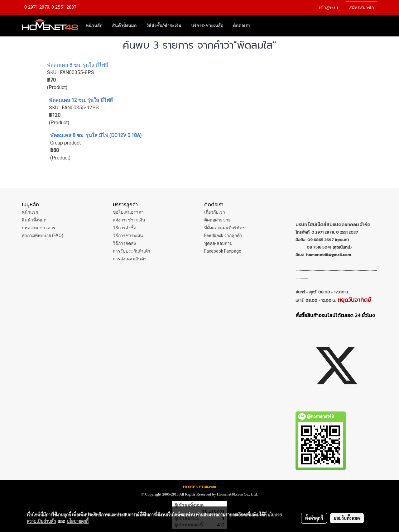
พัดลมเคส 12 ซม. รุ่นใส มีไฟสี (81, 100)
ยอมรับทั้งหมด (347, 518)
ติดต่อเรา (242, 26)
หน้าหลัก (94, 26)
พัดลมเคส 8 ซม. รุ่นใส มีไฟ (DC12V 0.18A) (96, 135)
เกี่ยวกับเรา (215, 212)
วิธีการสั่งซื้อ (125, 228)
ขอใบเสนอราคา (128, 212)
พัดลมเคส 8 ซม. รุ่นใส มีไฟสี (78, 65)
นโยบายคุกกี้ (78, 521)
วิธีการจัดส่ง (124, 243)
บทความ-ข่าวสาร (39, 228)
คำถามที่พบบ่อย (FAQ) (43, 235)
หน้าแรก (30, 212)
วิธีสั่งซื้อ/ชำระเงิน (164, 26)
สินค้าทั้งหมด (124, 26)
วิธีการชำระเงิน (128, 235)
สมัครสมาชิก (361, 7)
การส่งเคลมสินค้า (130, 259)
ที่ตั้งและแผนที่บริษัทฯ (224, 228)
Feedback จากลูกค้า (223, 235)
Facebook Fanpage (223, 251)
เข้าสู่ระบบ (329, 7)
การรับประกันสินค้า (132, 251)
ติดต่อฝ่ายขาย (217, 220)
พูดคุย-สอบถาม (218, 243)
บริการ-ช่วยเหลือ (207, 26)
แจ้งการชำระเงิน (129, 220)
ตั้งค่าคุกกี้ (314, 518)
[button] (261, 26)
